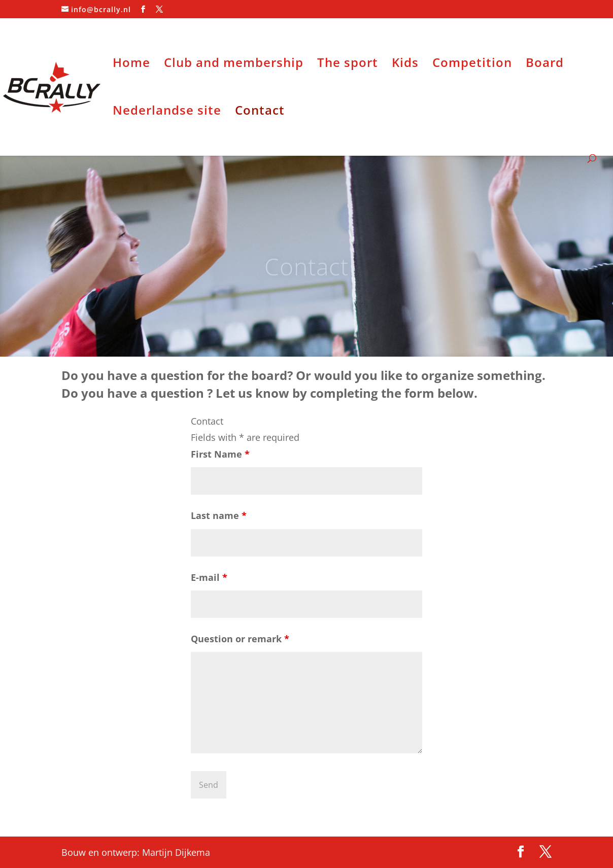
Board (545, 65)
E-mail (209, 577)
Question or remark (240, 639)
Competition (472, 65)
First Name (220, 454)
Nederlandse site (167, 112)
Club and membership (234, 65)
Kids (405, 65)
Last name (219, 515)
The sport (348, 65)
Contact (260, 112)
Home (131, 65)
